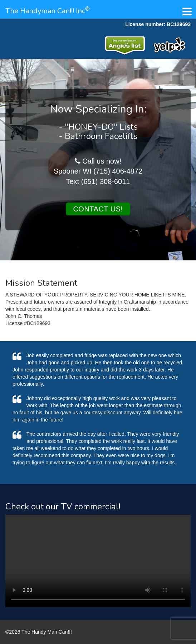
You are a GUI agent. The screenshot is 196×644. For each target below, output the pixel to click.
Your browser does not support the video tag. (98, 561)
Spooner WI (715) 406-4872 (98, 171)
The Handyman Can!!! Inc (48, 11)
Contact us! (98, 209)
